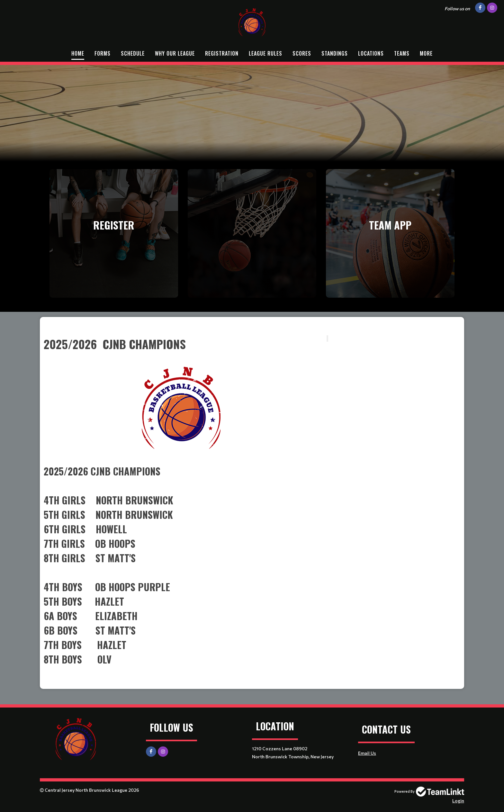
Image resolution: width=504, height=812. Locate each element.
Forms (103, 53)
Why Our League (175, 53)
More (426, 53)
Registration (222, 53)
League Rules (265, 53)
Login (458, 801)
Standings (335, 53)
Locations (371, 53)
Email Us (367, 753)
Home (78, 53)
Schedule (133, 53)
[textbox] (252, 326)
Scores (302, 53)
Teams (402, 53)
